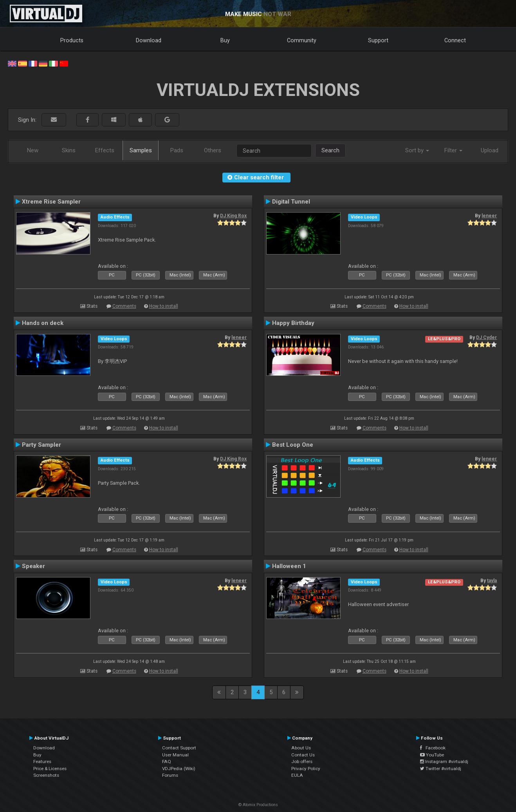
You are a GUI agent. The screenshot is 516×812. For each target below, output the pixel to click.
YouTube (432, 755)
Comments (124, 306)
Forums (170, 775)
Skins (69, 150)
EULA (297, 775)
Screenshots (46, 775)
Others (213, 150)
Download (149, 40)
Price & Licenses (50, 769)
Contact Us (303, 755)
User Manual (175, 755)
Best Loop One (293, 445)
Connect (455, 40)
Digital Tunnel (291, 202)
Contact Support (179, 748)
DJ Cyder (486, 337)
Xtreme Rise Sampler (51, 202)
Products (72, 40)
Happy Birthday (293, 323)
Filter (453, 150)
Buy (225, 40)
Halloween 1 (289, 566)
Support (378, 40)
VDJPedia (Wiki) (179, 769)
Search (330, 150)
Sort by (417, 150)
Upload (490, 150)
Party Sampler (41, 445)
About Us (301, 748)
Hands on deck (43, 323)
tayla (492, 581)
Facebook (433, 748)
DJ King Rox (233, 216)
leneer (489, 216)
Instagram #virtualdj (444, 761)
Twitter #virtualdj (441, 769)
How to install (164, 306)
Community (302, 40)
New (33, 150)
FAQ (167, 761)
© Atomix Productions (258, 805)
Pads (177, 150)
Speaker (33, 566)
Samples (141, 150)
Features (42, 761)
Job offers (302, 761)
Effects (105, 150)
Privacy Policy (306, 769)
